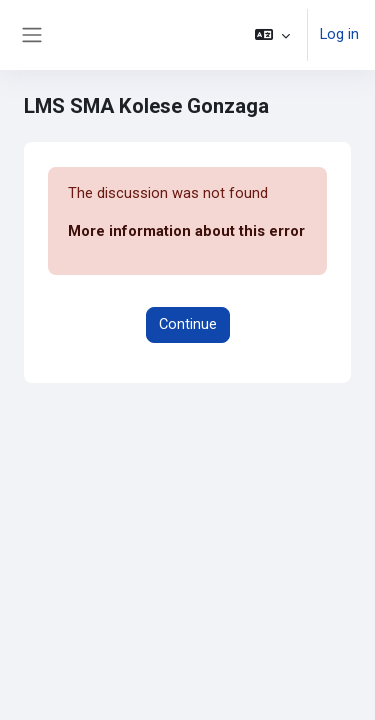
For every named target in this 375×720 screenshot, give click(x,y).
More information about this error (186, 231)
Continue (188, 324)
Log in (339, 34)
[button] (272, 35)
